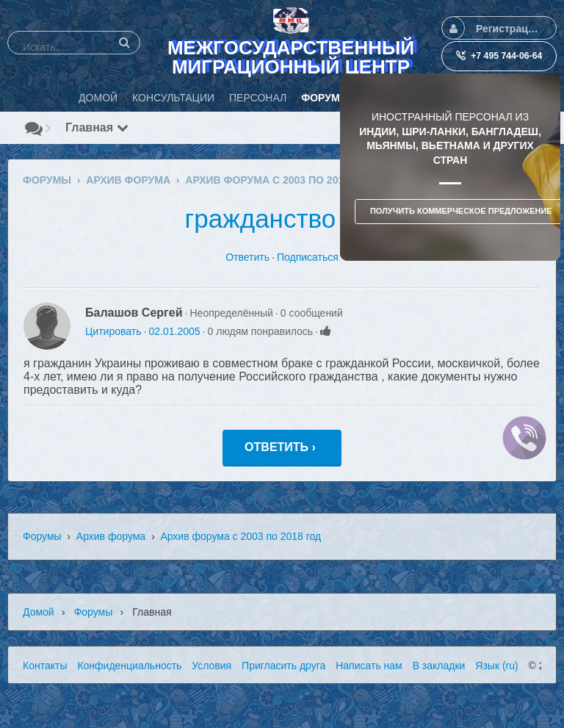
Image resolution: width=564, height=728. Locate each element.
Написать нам (369, 666)
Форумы (42, 536)
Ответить (247, 257)
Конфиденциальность (129, 666)
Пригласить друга (283, 666)
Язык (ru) (496, 666)
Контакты (45, 666)
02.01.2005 (174, 331)
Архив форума (111, 536)
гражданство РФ (282, 219)
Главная (97, 127)
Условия (211, 666)
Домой (39, 612)
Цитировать (113, 331)
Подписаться (308, 257)
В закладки (439, 666)
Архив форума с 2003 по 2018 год (241, 536)
